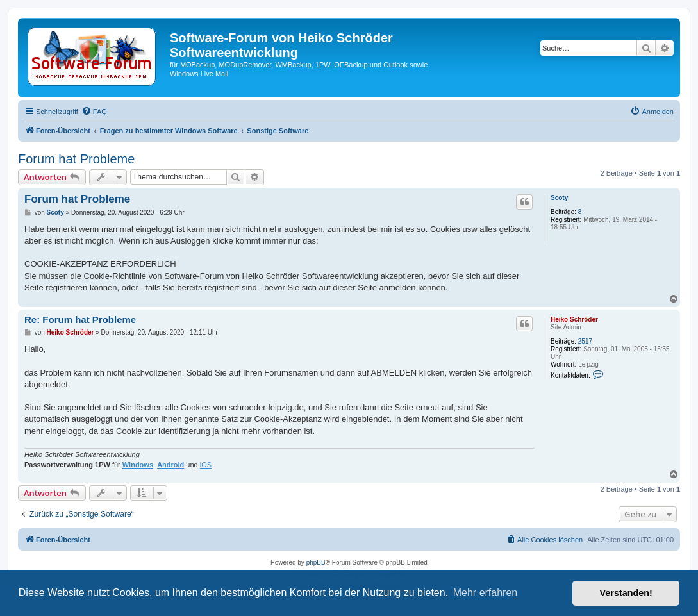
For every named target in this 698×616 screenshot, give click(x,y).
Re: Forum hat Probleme (80, 320)
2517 (585, 341)
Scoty (559, 198)
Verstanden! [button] (626, 593)
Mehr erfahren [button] (486, 593)
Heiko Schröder (574, 320)
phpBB (316, 562)
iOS (206, 465)
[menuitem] (94, 112)
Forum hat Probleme (76, 159)
